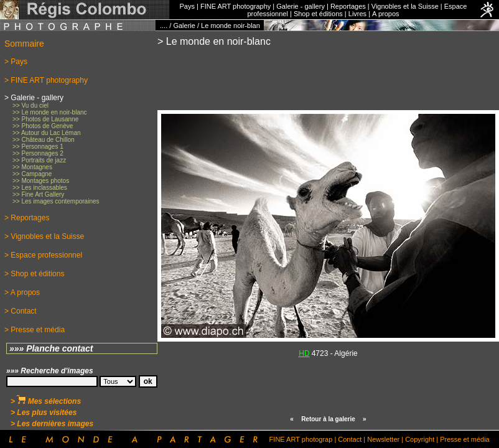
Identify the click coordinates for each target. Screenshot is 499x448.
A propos (385, 14)
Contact (350, 439)
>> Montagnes (32, 167)
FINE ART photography (236, 6)
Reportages (348, 6)
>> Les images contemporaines (56, 201)
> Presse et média (35, 330)
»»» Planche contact (51, 348)
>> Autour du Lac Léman (47, 133)
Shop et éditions (318, 14)
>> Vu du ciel (30, 105)
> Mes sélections (46, 401)
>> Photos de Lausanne (45, 119)
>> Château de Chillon (44, 140)
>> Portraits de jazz (39, 160)
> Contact (21, 311)
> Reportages (27, 218)
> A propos (22, 292)
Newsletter (383, 439)
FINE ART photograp (301, 439)
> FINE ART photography (46, 80)
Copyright (420, 439)
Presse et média (464, 439)
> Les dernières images (52, 424)
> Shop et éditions (34, 274)
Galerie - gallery (301, 6)
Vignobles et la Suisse (405, 6)
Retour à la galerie (328, 419)
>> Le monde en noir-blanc (50, 112)
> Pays (16, 62)
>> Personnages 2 (38, 153)
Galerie (184, 26)
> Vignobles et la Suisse (44, 236)
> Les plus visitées (44, 413)
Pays (187, 6)
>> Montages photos (41, 181)
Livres (357, 14)
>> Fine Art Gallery (38, 194)
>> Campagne (32, 174)
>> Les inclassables (40, 188)
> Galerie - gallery (34, 98)
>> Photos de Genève (43, 126)
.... (164, 26)
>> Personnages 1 (38, 147)
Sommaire (24, 44)
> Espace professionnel (43, 255)
